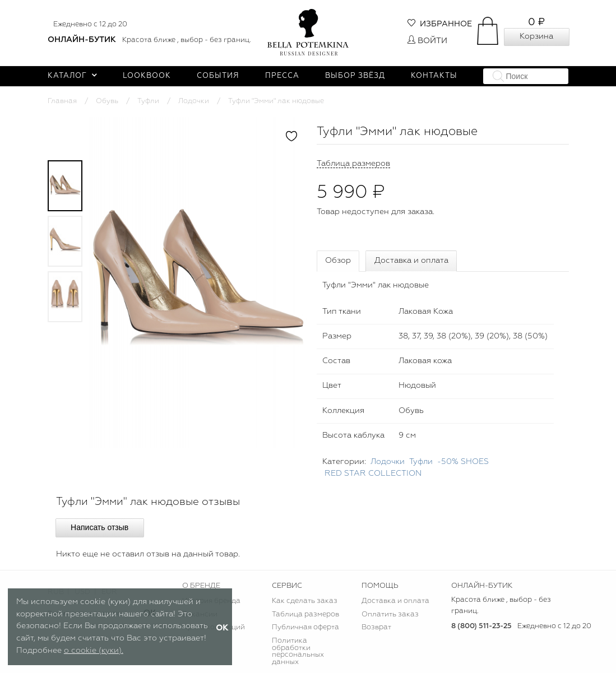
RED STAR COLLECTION (373, 474)
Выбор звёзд (355, 76)
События (218, 76)
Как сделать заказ (305, 601)
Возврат (376, 627)
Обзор (338, 261)
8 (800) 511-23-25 (481, 626)
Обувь (107, 101)
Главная (62, 101)
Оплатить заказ (390, 614)
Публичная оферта (305, 627)
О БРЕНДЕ (201, 586)
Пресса (282, 76)
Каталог (73, 76)
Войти (427, 41)
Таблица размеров (305, 614)
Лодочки (194, 101)
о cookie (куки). (94, 651)
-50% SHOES (463, 462)
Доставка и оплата (411, 261)
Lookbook (147, 76)
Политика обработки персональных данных (298, 652)
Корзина (536, 36)
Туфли (148, 101)
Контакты (434, 76)
